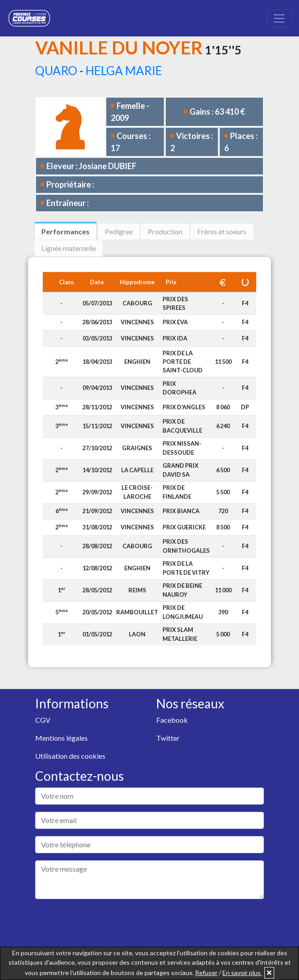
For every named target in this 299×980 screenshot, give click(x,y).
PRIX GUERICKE (184, 527)
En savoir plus (242, 973)
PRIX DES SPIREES (175, 303)
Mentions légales (61, 738)
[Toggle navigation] (279, 18)
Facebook (172, 720)
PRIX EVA (175, 322)
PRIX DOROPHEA (179, 388)
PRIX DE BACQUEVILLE (182, 426)
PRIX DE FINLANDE (177, 492)
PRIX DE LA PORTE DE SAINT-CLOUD (183, 362)
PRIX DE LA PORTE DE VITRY (186, 568)
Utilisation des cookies (70, 756)
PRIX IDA (175, 338)
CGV (43, 720)
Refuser (206, 973)
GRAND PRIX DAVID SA (181, 470)
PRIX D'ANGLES (184, 407)
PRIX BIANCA (181, 511)
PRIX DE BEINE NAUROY (182, 590)
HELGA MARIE (124, 71)
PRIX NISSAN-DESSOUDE (182, 448)
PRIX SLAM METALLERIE (180, 634)
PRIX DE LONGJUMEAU (183, 612)
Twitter (168, 738)
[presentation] (104, 924)
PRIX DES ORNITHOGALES (186, 546)
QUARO (56, 71)
